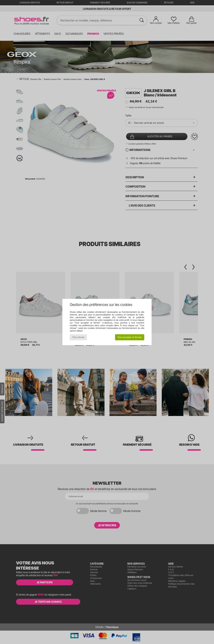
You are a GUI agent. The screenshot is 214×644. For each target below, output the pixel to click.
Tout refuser (78, 337)
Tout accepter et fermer (130, 337)
